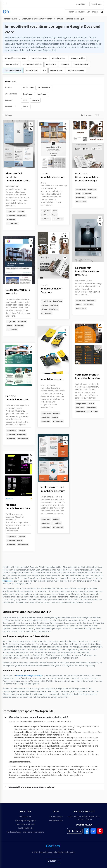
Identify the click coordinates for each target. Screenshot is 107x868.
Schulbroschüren (32, 70)
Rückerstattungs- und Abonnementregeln (25, 832)
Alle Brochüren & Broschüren (15, 58)
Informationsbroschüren (32, 64)
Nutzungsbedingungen (25, 820)
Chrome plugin (56, 817)
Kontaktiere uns (56, 820)
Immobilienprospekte (13, 70)
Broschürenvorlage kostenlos (29, 675)
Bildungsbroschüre (78, 58)
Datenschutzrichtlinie (25, 824)
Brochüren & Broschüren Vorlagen (37, 19)
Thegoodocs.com (10, 19)
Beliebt (97, 115)
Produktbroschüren (81, 64)
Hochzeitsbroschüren (76, 70)
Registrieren (97, 4)
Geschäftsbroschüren (39, 58)
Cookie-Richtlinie (25, 828)
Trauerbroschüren (11, 64)
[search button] (102, 12)
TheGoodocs (8, 581)
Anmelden (81, 4)
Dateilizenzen (25, 817)
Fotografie (65, 64)
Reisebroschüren (57, 70)
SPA (44, 70)
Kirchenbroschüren (59, 58)
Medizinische (51, 64)
